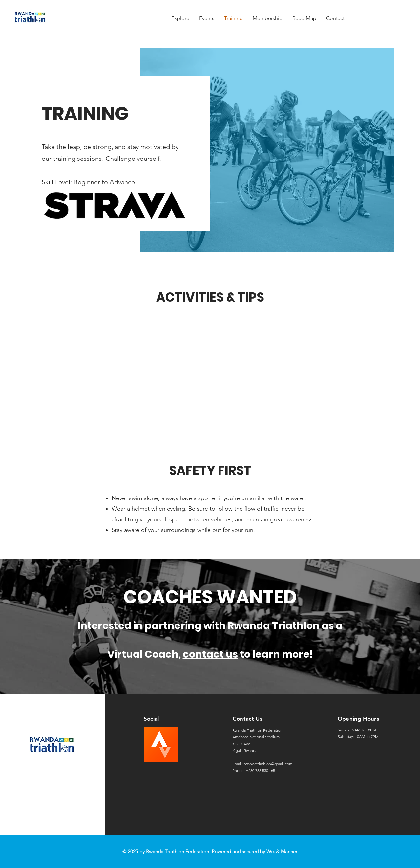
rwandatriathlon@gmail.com (268, 764)
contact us (210, 654)
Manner (289, 851)
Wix (271, 851)
